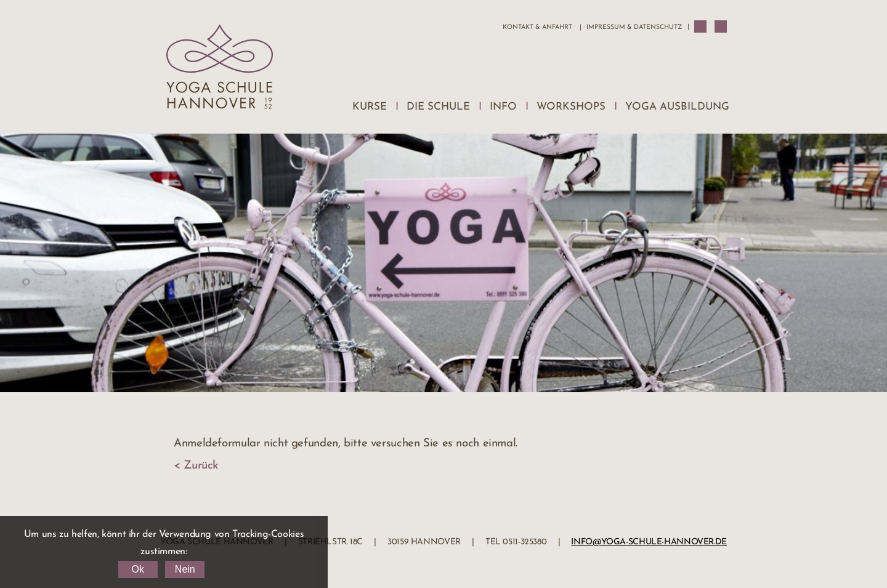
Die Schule (438, 107)
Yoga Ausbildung (677, 107)
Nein (185, 569)
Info (503, 107)
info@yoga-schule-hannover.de (649, 542)
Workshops (571, 107)
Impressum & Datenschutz (634, 27)
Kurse (370, 107)
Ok (137, 569)
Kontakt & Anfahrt (537, 27)
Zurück (201, 466)
